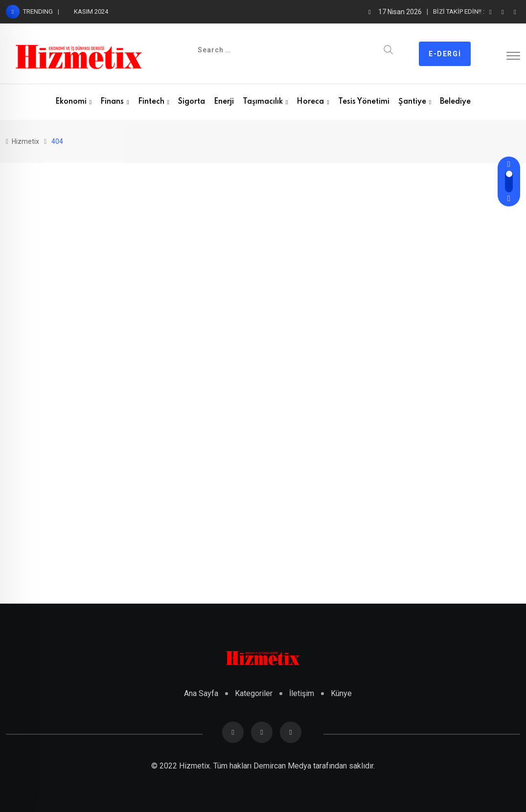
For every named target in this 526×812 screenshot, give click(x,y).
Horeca (310, 102)
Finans (112, 102)
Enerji (224, 102)
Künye (341, 693)
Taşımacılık (263, 102)
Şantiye (412, 102)
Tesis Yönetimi (364, 102)
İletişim (302, 693)
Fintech (151, 102)
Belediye (455, 102)
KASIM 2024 (91, 11)
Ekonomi (71, 102)
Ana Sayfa (201, 693)
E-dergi (445, 54)
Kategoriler (254, 693)
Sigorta (192, 102)
